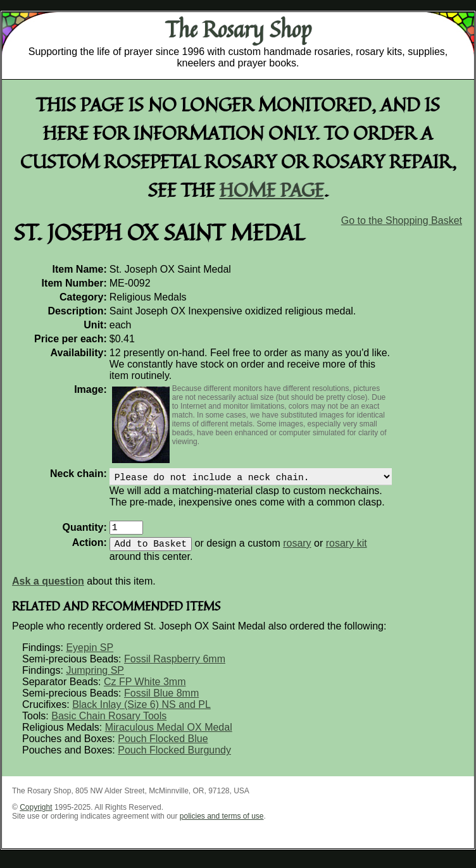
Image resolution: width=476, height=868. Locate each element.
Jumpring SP (95, 678)
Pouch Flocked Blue (163, 746)
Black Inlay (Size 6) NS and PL (141, 712)
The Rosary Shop (238, 29)
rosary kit (347, 551)
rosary (297, 551)
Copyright (36, 815)
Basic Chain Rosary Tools (109, 723)
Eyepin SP (90, 655)
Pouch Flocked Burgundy (174, 758)
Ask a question (48, 589)
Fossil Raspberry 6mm (175, 666)
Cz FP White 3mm (145, 689)
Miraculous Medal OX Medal (169, 735)
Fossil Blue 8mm (161, 701)
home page (272, 189)
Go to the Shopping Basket (402, 220)
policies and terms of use (222, 824)
